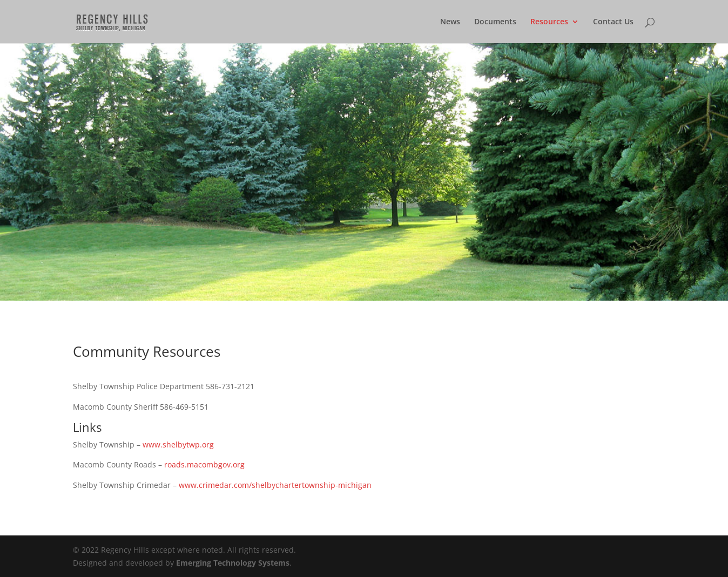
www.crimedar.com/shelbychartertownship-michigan (275, 485)
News (450, 22)
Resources (549, 22)
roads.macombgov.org (204, 464)
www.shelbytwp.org (178, 444)
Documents (495, 22)
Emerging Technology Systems (233, 563)
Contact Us (613, 22)
